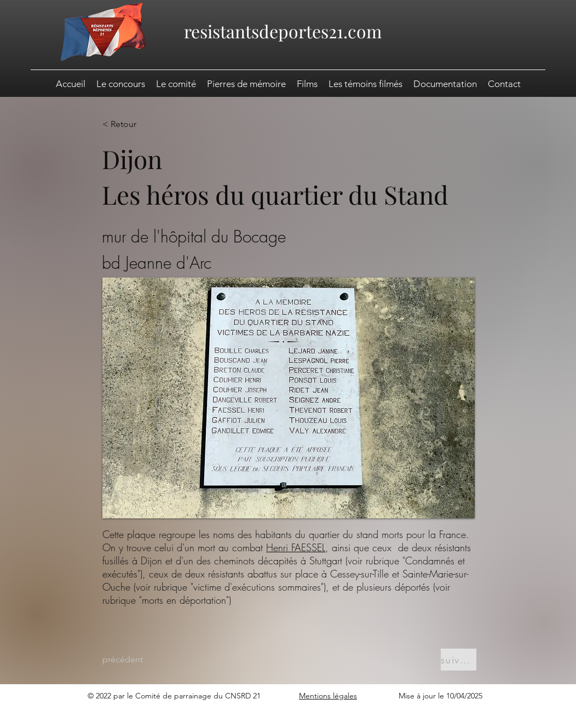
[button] (445, 84)
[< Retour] (138, 124)
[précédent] (138, 660)
